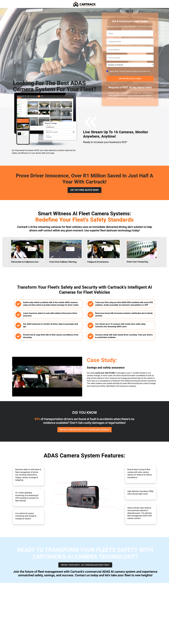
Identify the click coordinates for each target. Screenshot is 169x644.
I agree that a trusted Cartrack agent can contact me (129, 71)
